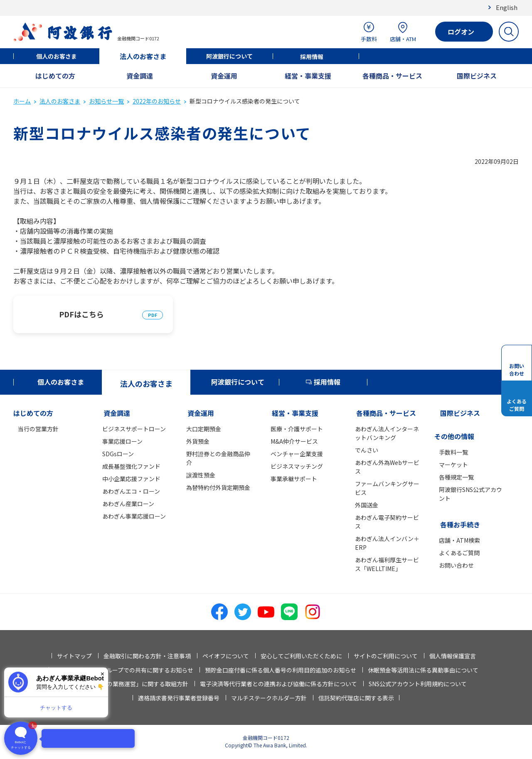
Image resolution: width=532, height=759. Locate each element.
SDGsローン (118, 454)
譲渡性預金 (201, 475)
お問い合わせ (456, 565)
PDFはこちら (81, 314)
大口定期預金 (204, 429)
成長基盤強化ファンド (131, 466)
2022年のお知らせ (157, 101)
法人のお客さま (143, 56)
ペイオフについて (226, 656)
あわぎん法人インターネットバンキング (387, 433)
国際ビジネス (477, 76)
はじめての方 (55, 76)
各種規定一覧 (456, 477)
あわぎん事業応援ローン (134, 516)
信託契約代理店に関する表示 (356, 698)
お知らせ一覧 (106, 101)
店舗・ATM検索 (459, 540)
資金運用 (224, 76)
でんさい (367, 450)
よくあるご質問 (459, 553)
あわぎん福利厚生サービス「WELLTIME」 (387, 564)
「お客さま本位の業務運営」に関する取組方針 (127, 684)
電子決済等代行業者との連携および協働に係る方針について (278, 684)
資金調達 (140, 76)
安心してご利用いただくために (301, 656)
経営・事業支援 (308, 76)
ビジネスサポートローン (134, 429)
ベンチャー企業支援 (297, 454)
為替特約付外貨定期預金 (218, 487)
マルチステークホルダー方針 (269, 698)
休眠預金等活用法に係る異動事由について (423, 670)
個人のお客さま (57, 56)
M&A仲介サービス (294, 441)
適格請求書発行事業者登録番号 (179, 698)
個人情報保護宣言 (453, 656)
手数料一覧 (453, 452)
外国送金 (367, 505)
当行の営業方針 (38, 429)
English (507, 7)
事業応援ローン (122, 441)
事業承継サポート (294, 479)
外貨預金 (198, 441)
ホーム (22, 101)
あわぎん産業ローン (128, 504)
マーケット (453, 465)
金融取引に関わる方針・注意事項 (147, 656)
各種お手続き (460, 524)
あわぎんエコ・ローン (131, 491)
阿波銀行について (229, 56)
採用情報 (312, 57)
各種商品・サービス (392, 76)
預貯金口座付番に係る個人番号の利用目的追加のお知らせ (281, 670)
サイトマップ (74, 656)
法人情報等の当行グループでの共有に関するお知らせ (124, 670)
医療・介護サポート (297, 429)
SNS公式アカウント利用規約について (418, 684)
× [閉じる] (102, 674)
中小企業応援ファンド (131, 479)
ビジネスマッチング (297, 466)
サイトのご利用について (386, 656)
